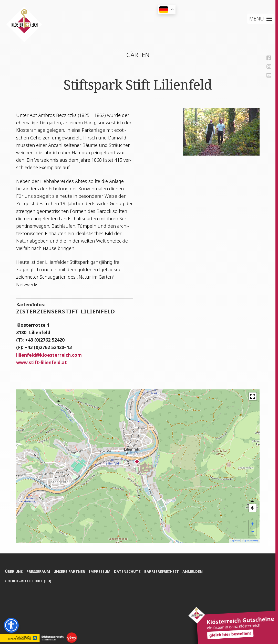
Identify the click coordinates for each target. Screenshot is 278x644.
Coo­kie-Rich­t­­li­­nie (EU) (28, 581)
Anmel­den (194, 571)
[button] (257, 19)
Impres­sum (100, 571)
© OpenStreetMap (250, 541)
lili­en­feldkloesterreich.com (49, 355)
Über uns (14, 571)
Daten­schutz (128, 571)
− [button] (253, 532)
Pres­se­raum (38, 571)
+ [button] (253, 524)
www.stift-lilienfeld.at (42, 362)
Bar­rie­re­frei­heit (163, 571)
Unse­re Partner (70, 571)
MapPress (235, 541)
